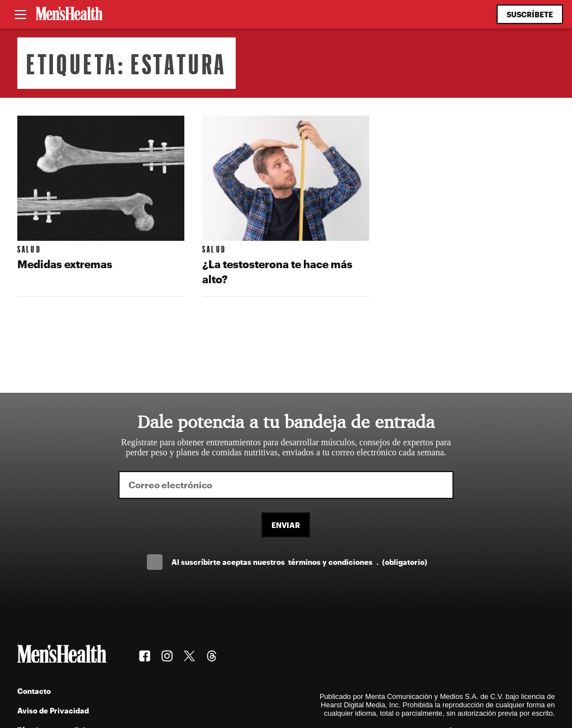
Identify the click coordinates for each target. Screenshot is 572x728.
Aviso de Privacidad (53, 710)
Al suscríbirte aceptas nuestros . (299, 562)
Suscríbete (530, 14)
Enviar (286, 525)
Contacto (34, 691)
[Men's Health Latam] (69, 15)
